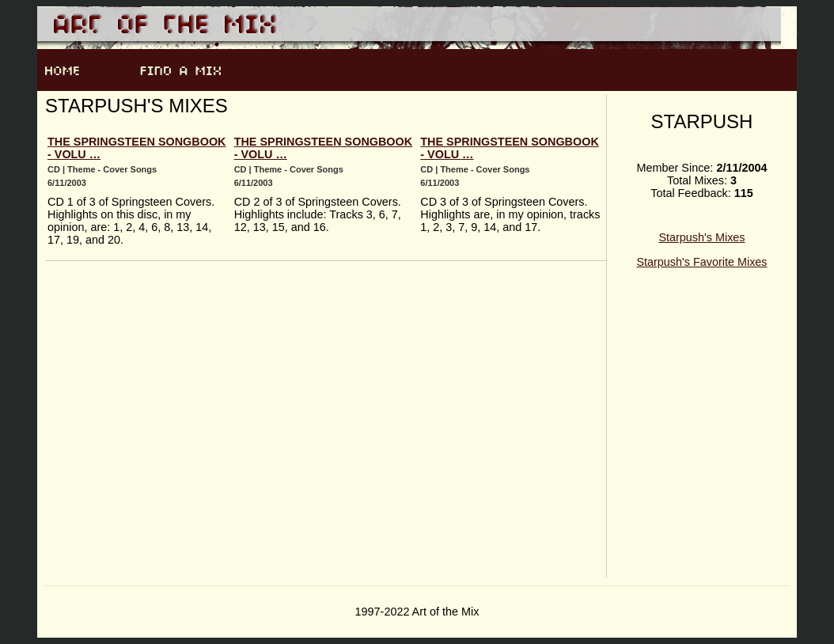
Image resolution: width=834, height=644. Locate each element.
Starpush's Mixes (701, 237)
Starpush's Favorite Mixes (701, 262)
